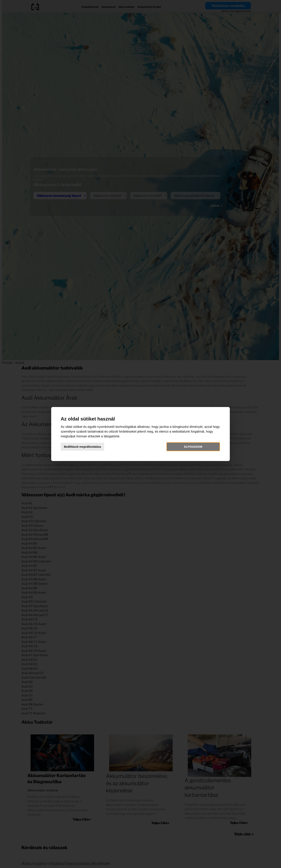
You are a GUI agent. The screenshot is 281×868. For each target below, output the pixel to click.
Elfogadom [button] (193, 447)
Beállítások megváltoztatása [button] (82, 447)
